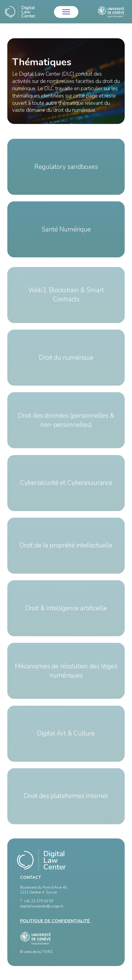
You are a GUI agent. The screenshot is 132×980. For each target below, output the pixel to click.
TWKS (47, 952)
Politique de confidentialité (55, 921)
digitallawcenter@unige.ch (42, 906)
